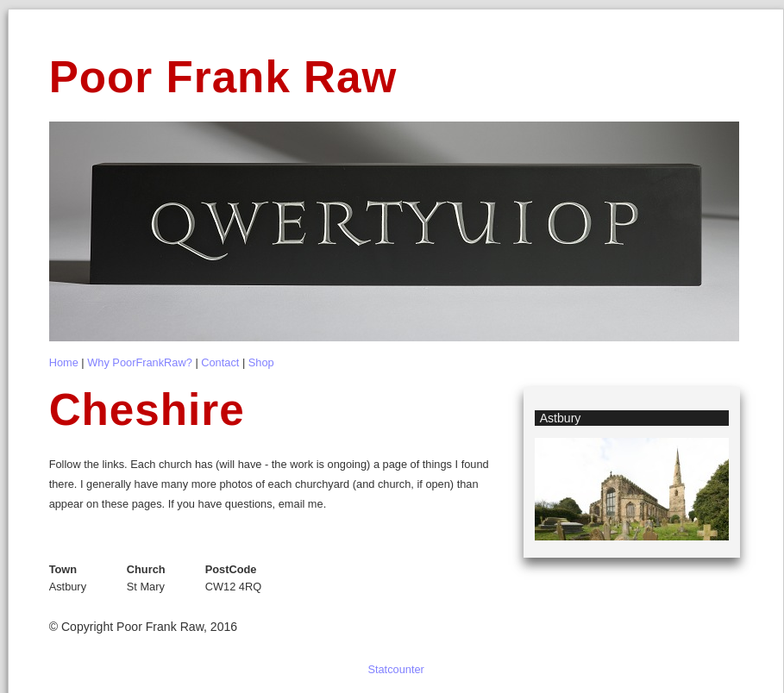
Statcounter (395, 669)
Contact (220, 362)
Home (64, 362)
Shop (261, 362)
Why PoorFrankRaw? (140, 362)
